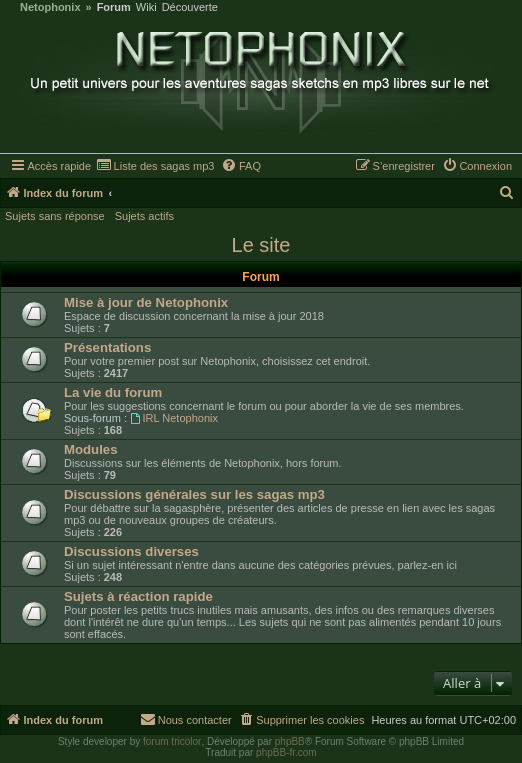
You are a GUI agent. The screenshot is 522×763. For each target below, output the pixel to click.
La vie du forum (113, 392)
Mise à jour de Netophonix (146, 302)
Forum (114, 7)
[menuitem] (155, 166)
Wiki (146, 7)
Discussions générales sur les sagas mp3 (194, 494)
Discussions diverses (131, 551)
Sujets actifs (144, 216)
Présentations (107, 347)
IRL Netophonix (174, 418)
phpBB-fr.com (286, 752)
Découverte (190, 7)
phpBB (290, 741)
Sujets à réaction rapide (138, 596)
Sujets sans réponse (55, 216)
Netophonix (50, 7)
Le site (261, 245)
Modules (90, 449)
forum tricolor (172, 741)
